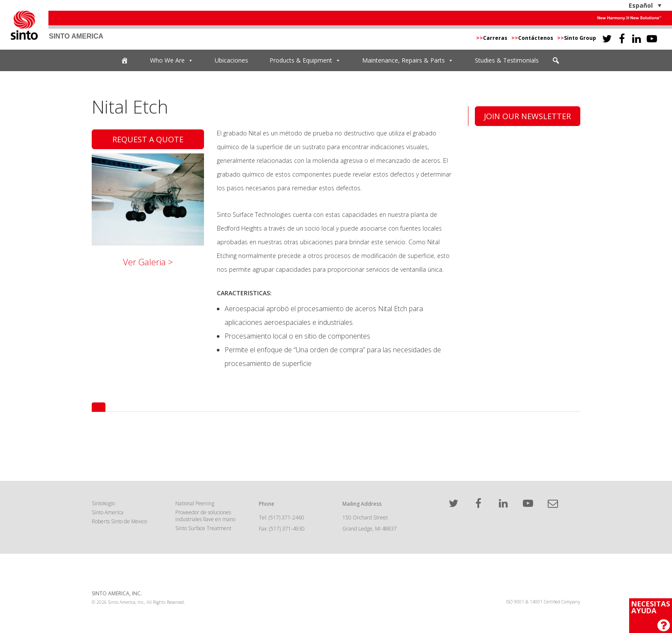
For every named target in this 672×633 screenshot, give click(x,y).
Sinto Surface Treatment (203, 528)
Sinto (24, 25)
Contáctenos (533, 38)
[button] (556, 60)
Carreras (492, 38)
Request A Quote (148, 139)
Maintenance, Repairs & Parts (408, 60)
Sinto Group (577, 38)
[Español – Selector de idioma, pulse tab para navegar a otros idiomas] (619, 5)
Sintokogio (103, 503)
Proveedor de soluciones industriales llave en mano (205, 516)
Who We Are (172, 60)
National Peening (195, 503)
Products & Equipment (305, 60)
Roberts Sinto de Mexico (119, 521)
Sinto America (108, 512)
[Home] (125, 60)
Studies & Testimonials (507, 60)
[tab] (99, 407)
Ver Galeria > (148, 262)
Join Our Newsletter (527, 116)
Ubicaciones (231, 60)
